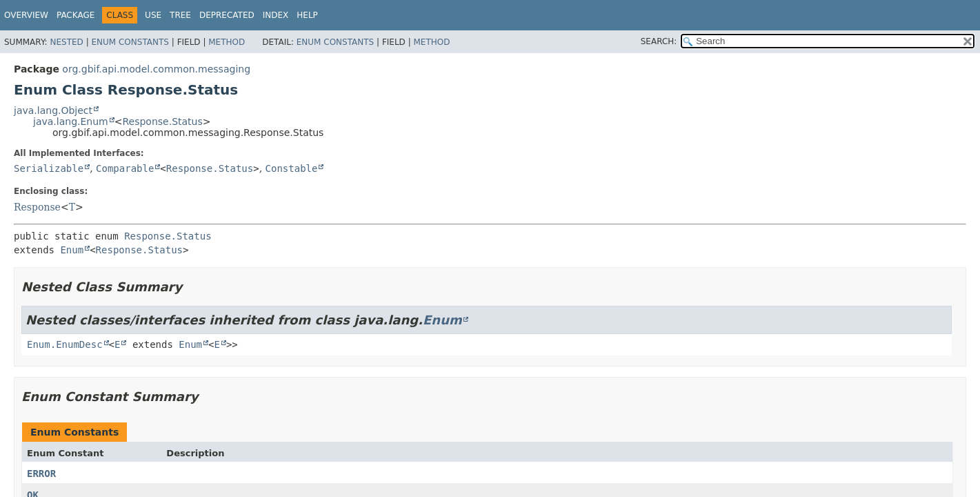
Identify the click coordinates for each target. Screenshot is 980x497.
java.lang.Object (53, 110)
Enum (72, 250)
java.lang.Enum (71, 121)
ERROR (41, 474)
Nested (66, 42)
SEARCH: (659, 41)
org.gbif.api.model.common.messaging (156, 69)
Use (153, 15)
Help (307, 15)
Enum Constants (130, 42)
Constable (292, 168)
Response (37, 207)
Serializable (49, 168)
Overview (26, 15)
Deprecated (227, 15)
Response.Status (162, 121)
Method (227, 42)
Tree (180, 15)
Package (76, 15)
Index (276, 15)
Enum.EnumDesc (65, 344)
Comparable (125, 168)
